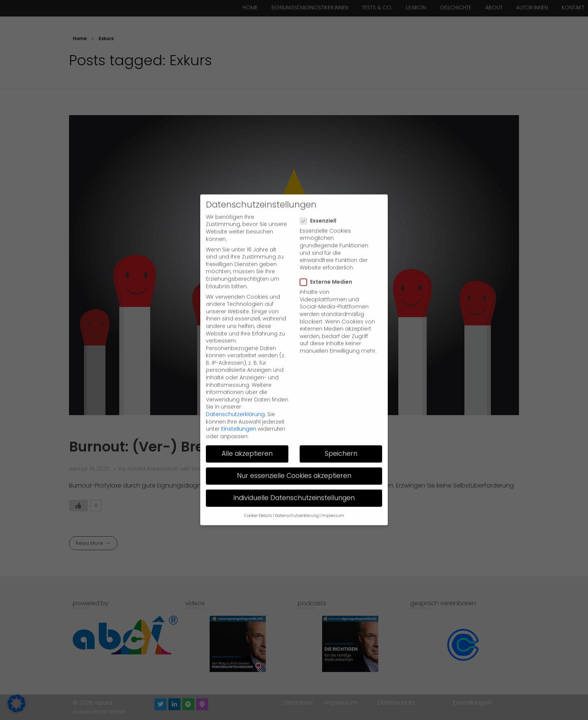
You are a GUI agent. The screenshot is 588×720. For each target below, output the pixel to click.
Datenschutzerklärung (235, 399)
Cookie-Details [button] (258, 501)
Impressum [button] (333, 501)
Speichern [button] (341, 439)
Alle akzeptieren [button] (247, 439)
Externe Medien (328, 267)
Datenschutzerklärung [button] (297, 501)
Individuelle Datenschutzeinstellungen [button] (294, 483)
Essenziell (320, 206)
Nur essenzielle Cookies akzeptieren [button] (294, 461)
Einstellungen (239, 414)
